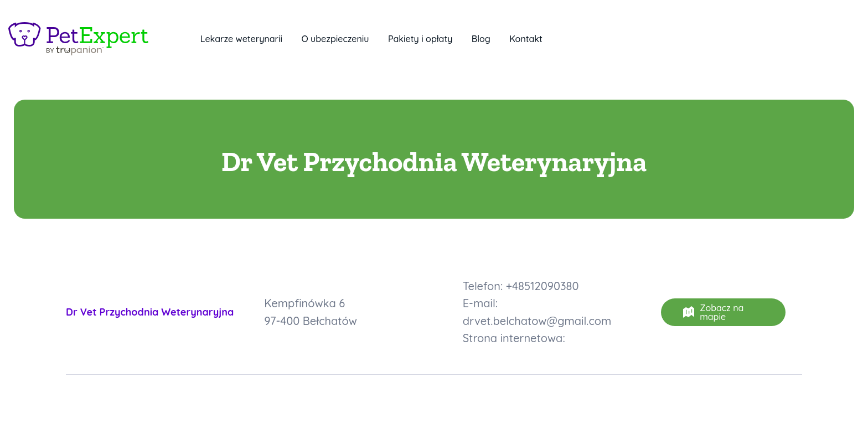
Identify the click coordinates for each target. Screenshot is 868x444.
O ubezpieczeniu (335, 39)
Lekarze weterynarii (241, 39)
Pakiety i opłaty (420, 39)
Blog (481, 39)
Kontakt (526, 39)
